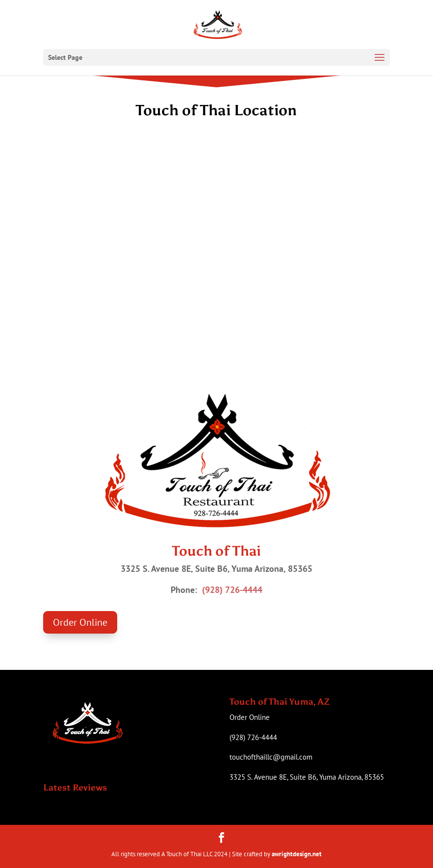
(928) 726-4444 (232, 590)
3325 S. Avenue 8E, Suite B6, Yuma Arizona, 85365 (307, 777)
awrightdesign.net (297, 854)
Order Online (80, 622)
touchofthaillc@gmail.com (271, 757)
